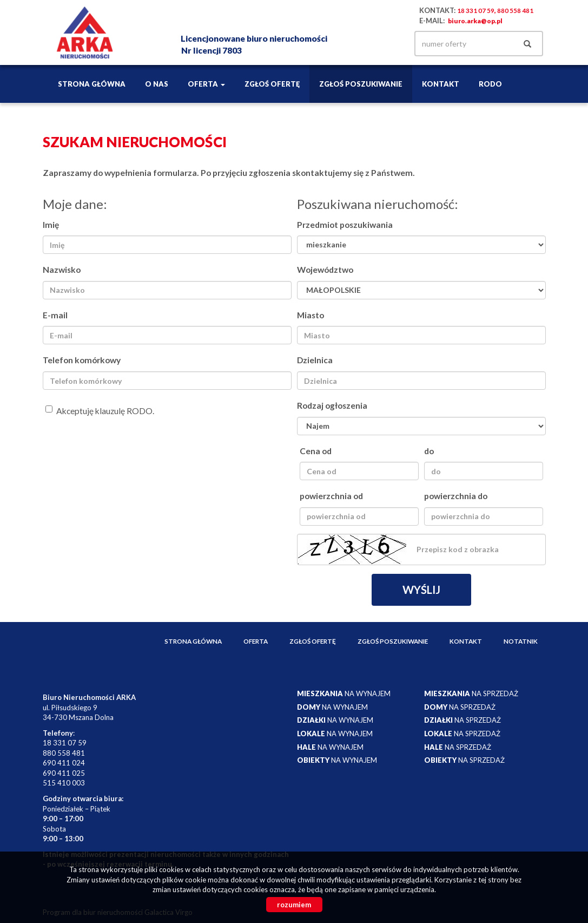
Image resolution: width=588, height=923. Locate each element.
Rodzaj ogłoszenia (332, 405)
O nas (157, 84)
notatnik (521, 641)
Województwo (325, 270)
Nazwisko (62, 270)
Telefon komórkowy (82, 360)
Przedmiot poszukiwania (345, 225)
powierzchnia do (456, 496)
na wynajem (344, 693)
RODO (490, 84)
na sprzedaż (471, 693)
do (429, 451)
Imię (51, 225)
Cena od (316, 451)
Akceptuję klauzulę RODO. (100, 411)
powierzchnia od (331, 496)
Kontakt (441, 84)
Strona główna (92, 84)
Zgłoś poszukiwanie (361, 84)
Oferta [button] (206, 84)
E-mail (55, 315)
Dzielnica (315, 360)
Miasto (310, 315)
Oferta (256, 641)
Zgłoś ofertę (272, 84)
